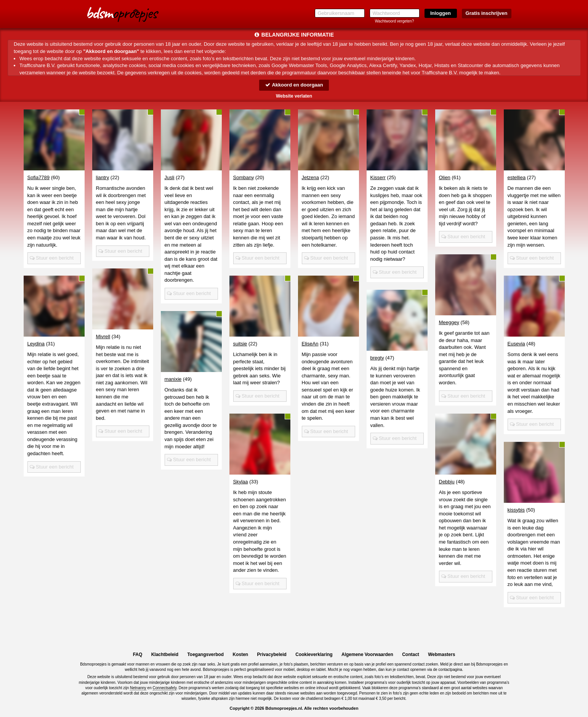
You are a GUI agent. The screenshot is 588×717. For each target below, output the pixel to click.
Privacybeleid (272, 654)
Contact (411, 654)
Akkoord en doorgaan (294, 85)
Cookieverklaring (314, 654)
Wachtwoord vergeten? (394, 21)
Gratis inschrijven (487, 13)
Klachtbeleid (165, 654)
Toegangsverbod (205, 654)
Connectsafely (165, 688)
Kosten (241, 654)
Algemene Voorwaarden (367, 654)
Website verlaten (294, 96)
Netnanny (138, 688)
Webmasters (441, 654)
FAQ (138, 654)
